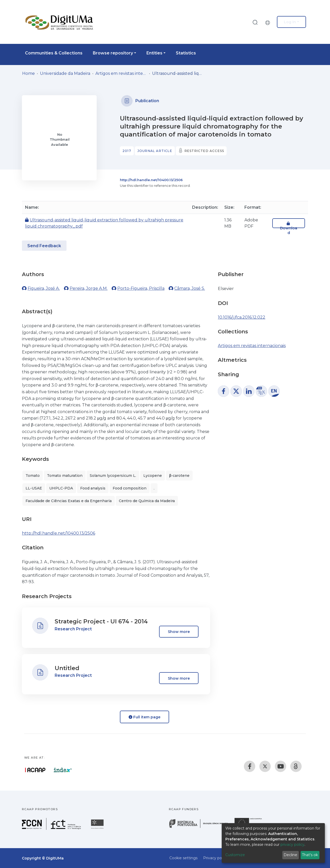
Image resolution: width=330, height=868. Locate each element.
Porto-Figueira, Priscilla (141, 288)
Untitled (67, 668)
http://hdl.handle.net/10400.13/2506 (151, 180)
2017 (127, 151)
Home (28, 73)
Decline (290, 855)
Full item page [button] (145, 717)
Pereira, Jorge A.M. (89, 288)
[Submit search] (255, 22)
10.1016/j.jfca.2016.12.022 (242, 317)
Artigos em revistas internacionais (121, 73)
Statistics (186, 53)
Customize (235, 855)
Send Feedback (44, 246)
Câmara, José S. (190, 288)
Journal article (155, 151)
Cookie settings (183, 858)
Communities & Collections (54, 53)
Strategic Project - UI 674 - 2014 (101, 621)
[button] (269, 22)
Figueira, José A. (44, 288)
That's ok (310, 855)
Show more (179, 632)
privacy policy (292, 845)
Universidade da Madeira (65, 73)
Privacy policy (215, 858)
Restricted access (204, 151)
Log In (290, 22)
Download (289, 228)
